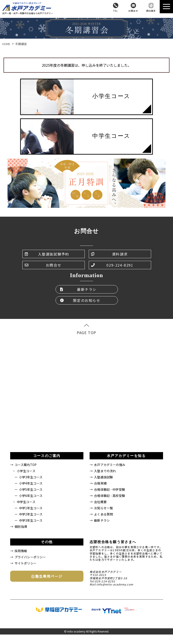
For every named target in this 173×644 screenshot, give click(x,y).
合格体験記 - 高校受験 (110, 496)
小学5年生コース (31, 489)
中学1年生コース (31, 508)
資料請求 (151, 11)
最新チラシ (78, 289)
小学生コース (26, 471)
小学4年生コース (31, 483)
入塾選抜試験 (103, 477)
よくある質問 (103, 514)
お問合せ (133, 11)
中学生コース (26, 502)
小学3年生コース (31, 477)
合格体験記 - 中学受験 (110, 489)
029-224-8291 (112, 265)
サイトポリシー (26, 563)
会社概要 (100, 502)
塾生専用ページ (47, 576)
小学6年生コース (31, 496)
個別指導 (21, 527)
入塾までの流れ (105, 471)
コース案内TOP (26, 465)
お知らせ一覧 (103, 508)
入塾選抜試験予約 (47, 254)
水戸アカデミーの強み (110, 465)
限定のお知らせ (80, 300)
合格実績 (100, 483)
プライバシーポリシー (30, 557)
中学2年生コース (31, 514)
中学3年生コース (31, 520)
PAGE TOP (86, 330)
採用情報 (21, 551)
